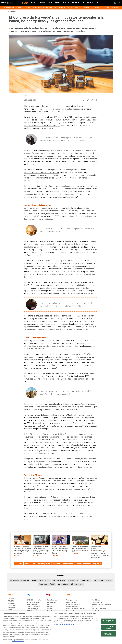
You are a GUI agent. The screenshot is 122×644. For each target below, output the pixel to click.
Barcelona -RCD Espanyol (41, 580)
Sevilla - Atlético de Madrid (20, 580)
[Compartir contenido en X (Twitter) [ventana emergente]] (83, 100)
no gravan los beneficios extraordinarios (56, 175)
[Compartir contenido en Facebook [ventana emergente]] (79, 100)
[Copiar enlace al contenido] (97, 100)
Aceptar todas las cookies (108, 621)
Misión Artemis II (59, 580)
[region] (61, 627)
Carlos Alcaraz (86, 580)
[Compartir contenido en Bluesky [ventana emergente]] (88, 100)
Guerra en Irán (73, 580)
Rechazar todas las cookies (108, 628)
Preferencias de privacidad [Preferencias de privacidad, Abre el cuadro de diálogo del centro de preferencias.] (108, 634)
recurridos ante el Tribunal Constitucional (42, 172)
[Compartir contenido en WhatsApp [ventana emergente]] (92, 100)
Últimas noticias (77, 584)
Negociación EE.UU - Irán (103, 580)
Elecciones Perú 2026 (47, 584)
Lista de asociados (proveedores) (64, 624)
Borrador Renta (63, 584)
